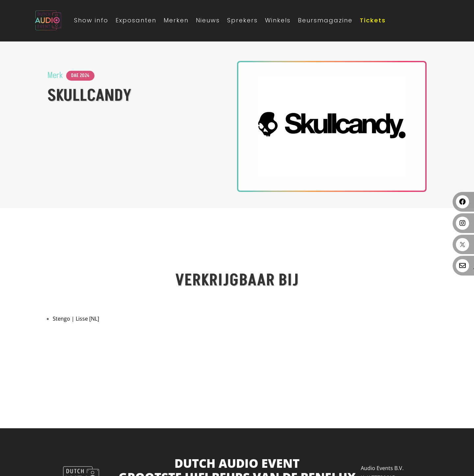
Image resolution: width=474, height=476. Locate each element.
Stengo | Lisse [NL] (76, 319)
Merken (176, 20)
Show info (91, 20)
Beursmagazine (325, 20)
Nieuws (208, 20)
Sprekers (242, 20)
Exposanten (136, 20)
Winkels (278, 20)
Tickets (373, 20)
